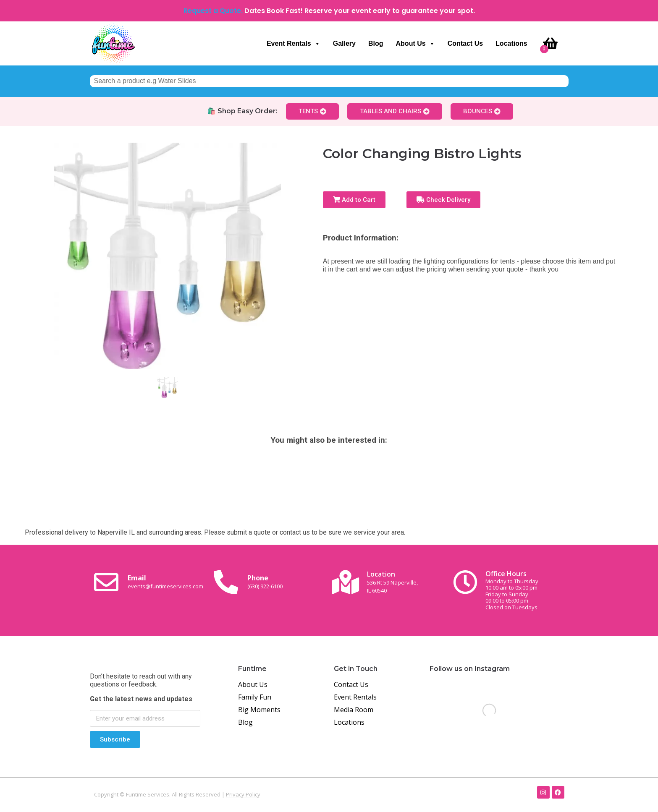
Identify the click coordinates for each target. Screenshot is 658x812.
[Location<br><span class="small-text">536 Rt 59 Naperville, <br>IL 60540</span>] (346, 582)
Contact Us (465, 43)
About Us (416, 44)
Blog (376, 43)
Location (392, 582)
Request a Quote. (213, 11)
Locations (511, 43)
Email (165, 582)
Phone (265, 582)
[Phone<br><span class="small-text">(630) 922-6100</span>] (226, 582)
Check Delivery (443, 200)
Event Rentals (294, 44)
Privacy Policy (243, 794)
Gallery (344, 43)
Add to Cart (354, 200)
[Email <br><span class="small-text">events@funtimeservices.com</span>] (106, 582)
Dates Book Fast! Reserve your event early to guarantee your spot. (360, 11)
